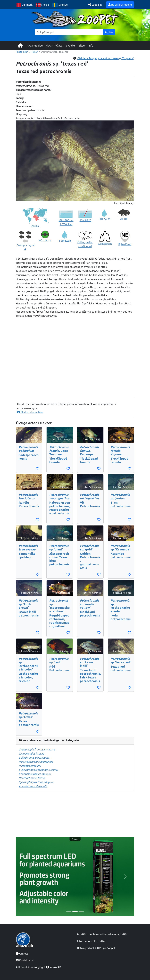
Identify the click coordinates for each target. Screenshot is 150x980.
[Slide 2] (75, 911)
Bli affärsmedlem (120, 5)
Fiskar (49, 46)
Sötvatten (65, 241)
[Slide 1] (69, 911)
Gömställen (105, 244)
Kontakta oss (25, 960)
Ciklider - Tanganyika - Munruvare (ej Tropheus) (106, 58)
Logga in (95, 5)
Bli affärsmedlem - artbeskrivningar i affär (102, 934)
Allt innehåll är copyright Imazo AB (38, 967)
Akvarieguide (35, 46)
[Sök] (69, 32)
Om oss (22, 954)
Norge (42, 5)
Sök (109, 32)
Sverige (60, 5)
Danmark (24, 5)
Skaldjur (71, 46)
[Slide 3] (81, 911)
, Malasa (38, 770)
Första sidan (22, 52)
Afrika (35, 226)
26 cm (124, 219)
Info (91, 46)
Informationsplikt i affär (91, 941)
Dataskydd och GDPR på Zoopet (96, 948)
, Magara (37, 749)
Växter (59, 46)
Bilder (82, 46)
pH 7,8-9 (105, 219)
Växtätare (45, 240)
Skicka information (30, 412)
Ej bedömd (125, 244)
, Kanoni (35, 774)
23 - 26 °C (85, 220)
